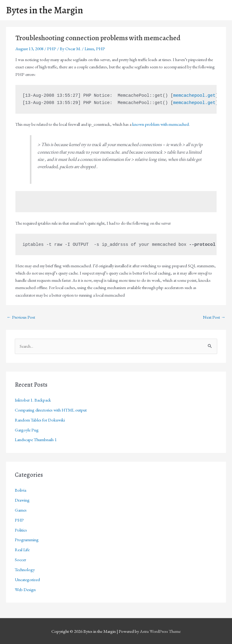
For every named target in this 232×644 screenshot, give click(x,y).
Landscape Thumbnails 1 (36, 439)
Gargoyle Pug (27, 430)
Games (21, 510)
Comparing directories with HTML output (51, 410)
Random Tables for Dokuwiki (40, 420)
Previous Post (21, 317)
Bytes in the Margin (45, 10)
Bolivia (21, 490)
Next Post (214, 317)
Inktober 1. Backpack (33, 400)
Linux (89, 49)
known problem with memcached (161, 124)
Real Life (22, 550)
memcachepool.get (194, 96)
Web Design (25, 589)
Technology (25, 569)
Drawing (22, 500)
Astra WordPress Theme (160, 631)
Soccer (20, 559)
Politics (21, 530)
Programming (27, 540)
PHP (52, 49)
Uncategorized (27, 579)
